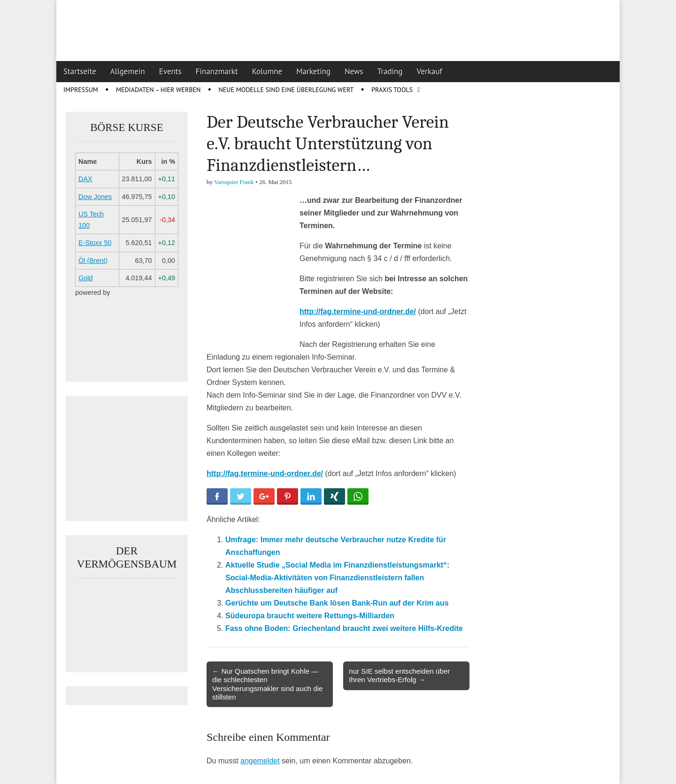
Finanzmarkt (217, 71)
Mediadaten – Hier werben (158, 90)
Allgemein (128, 71)
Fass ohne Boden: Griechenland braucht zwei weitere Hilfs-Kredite (344, 628)
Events (170, 71)
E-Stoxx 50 (95, 243)
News (354, 71)
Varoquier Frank (234, 182)
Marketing (313, 71)
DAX (85, 179)
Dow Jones (95, 197)
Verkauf (430, 71)
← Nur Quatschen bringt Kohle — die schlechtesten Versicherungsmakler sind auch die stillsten (268, 684)
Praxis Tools (392, 90)
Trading (390, 71)
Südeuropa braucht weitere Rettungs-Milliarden (310, 616)
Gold (85, 278)
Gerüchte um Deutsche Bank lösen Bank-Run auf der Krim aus (337, 603)
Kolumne (267, 71)
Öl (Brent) (93, 261)
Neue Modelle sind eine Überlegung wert (286, 90)
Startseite (80, 71)
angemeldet (260, 761)
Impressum (81, 90)
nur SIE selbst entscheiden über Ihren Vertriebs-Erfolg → (399, 675)
